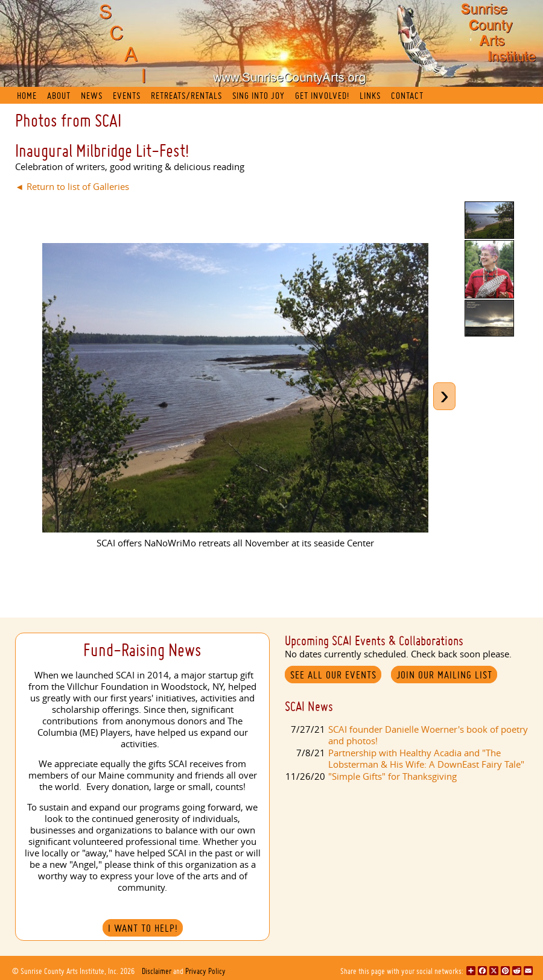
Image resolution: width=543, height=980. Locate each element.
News (92, 96)
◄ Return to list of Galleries (72, 187)
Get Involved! (322, 96)
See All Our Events (333, 675)
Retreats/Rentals (186, 96)
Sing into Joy (259, 96)
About (59, 96)
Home (27, 96)
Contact (407, 96)
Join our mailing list (444, 675)
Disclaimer (157, 971)
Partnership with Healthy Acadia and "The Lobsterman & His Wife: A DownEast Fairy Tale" (426, 759)
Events (127, 96)
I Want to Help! (143, 928)
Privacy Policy (205, 971)
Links (370, 96)
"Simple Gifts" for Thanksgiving (392, 776)
